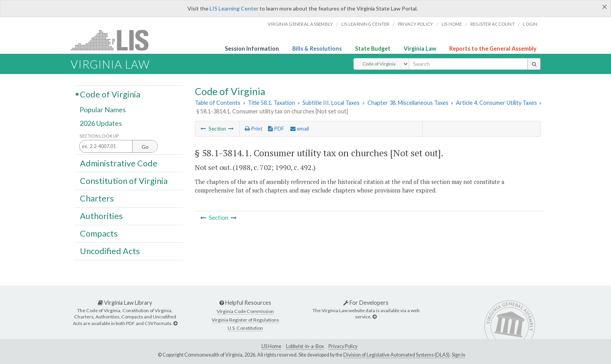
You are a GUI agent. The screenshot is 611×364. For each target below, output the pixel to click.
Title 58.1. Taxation (271, 103)
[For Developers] (374, 317)
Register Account (493, 24)
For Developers (366, 303)
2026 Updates (101, 124)
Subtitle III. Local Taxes (331, 103)
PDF (276, 129)
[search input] (468, 64)
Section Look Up (99, 136)
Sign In (458, 355)
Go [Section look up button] (145, 147)
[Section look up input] (118, 147)
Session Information (252, 49)
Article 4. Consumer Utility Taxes (496, 103)
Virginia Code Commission (245, 311)
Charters (97, 198)
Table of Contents (218, 103)
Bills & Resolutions (317, 49)
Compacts (99, 233)
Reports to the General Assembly (493, 49)
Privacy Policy (416, 24)
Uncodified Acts (110, 251)
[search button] (534, 64)
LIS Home (271, 346)
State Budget (373, 49)
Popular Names (103, 110)
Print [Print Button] (253, 129)
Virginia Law (420, 49)
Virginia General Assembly (300, 24)
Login (530, 24)
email (300, 129)
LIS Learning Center (234, 8)
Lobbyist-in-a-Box (305, 346)
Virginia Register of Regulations (245, 320)
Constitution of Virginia (124, 180)
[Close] (605, 7)
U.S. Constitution (245, 328)
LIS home (452, 24)
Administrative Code (119, 163)
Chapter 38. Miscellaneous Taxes (408, 103)
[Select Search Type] (381, 64)
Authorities (101, 216)
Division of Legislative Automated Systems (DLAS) (396, 355)
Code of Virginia (110, 94)
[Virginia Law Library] (175, 323)
